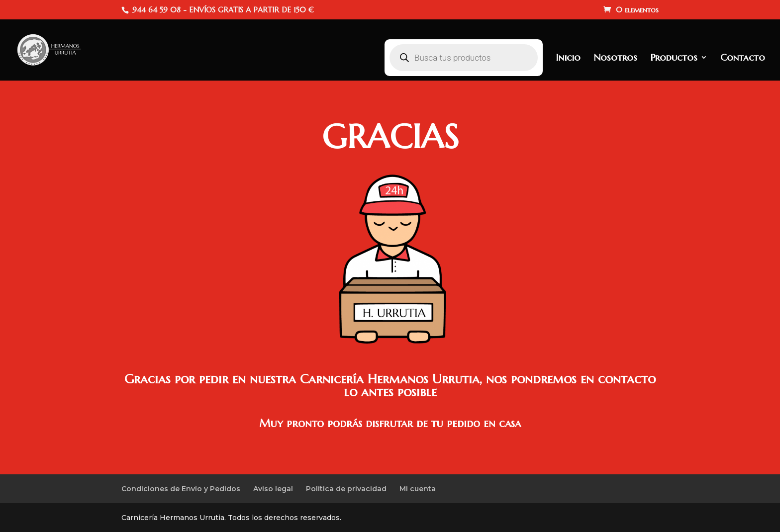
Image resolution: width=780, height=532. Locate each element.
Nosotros (615, 58)
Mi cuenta (418, 489)
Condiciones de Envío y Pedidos (181, 489)
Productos (674, 58)
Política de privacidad (346, 489)
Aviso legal (273, 489)
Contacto (743, 58)
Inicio (568, 58)
